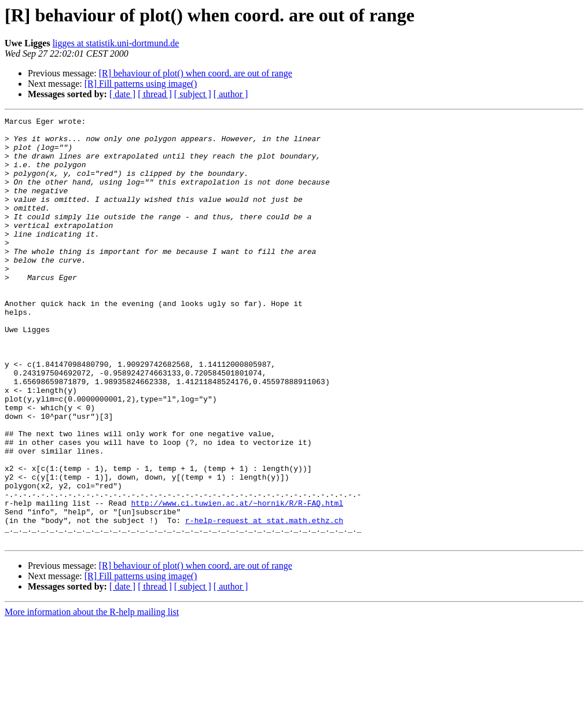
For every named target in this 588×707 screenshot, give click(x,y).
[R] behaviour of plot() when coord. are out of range (196, 73)
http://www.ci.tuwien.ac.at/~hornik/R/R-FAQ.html (237, 581)
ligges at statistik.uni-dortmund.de (116, 43)
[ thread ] (155, 94)
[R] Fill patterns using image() (141, 84)
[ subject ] (193, 94)
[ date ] (122, 94)
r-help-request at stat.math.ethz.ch (264, 602)
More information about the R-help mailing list (92, 697)
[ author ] (231, 94)
